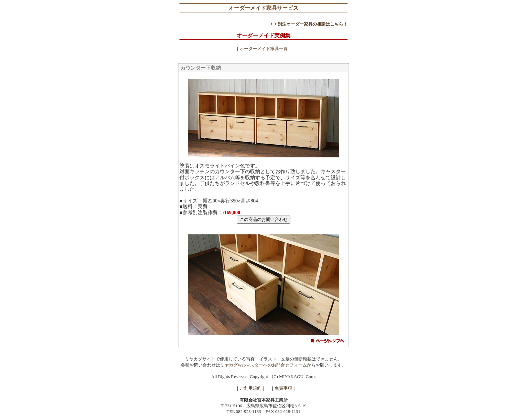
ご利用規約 (251, 388)
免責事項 (283, 388)
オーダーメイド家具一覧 (264, 49)
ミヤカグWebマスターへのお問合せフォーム (263, 365)
